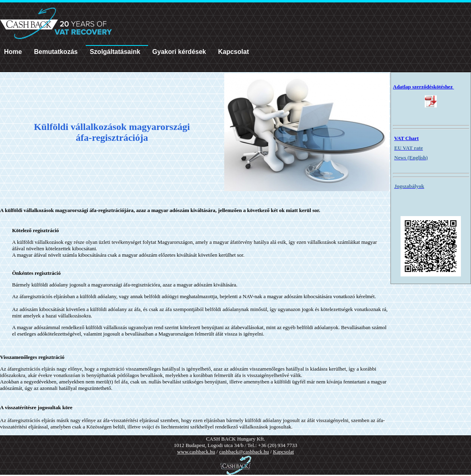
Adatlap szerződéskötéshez (423, 87)
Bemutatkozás (56, 52)
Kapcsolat (233, 52)
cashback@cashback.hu (244, 452)
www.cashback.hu (196, 452)
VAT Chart (406, 138)
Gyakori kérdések (179, 52)
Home (13, 52)
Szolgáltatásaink (115, 52)
